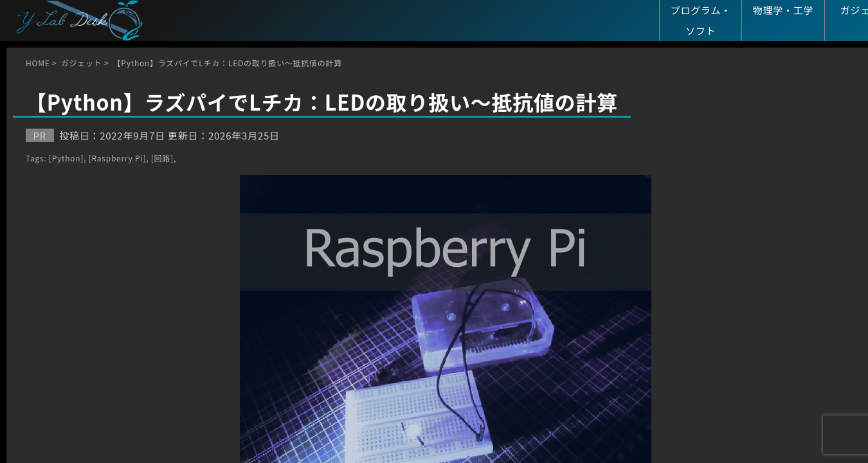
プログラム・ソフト (701, 20)
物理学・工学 (783, 10)
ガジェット (82, 63)
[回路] (162, 158)
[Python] (66, 158)
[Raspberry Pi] (117, 158)
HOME (38, 63)
